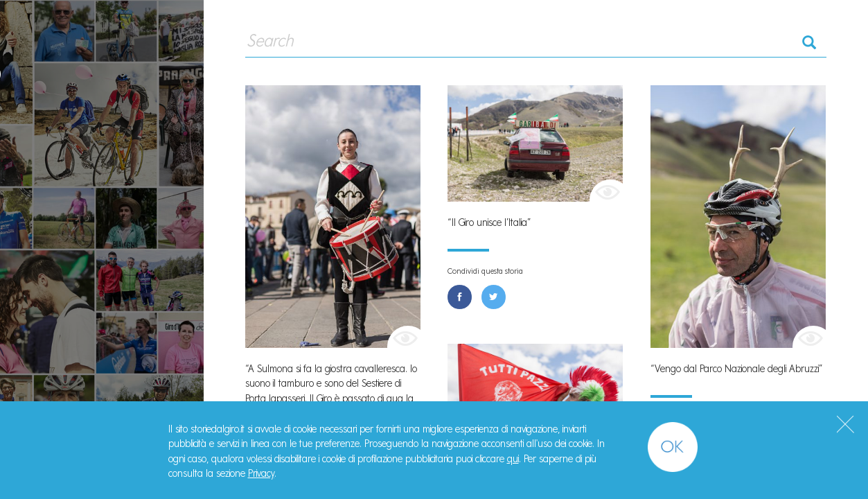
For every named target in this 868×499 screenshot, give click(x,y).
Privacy (261, 473)
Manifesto (64, 187)
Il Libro (52, 219)
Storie (49, 154)
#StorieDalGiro (102, 18)
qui (513, 459)
